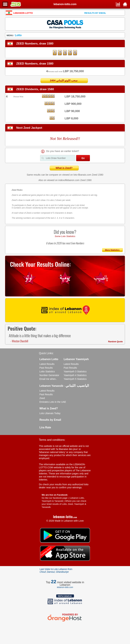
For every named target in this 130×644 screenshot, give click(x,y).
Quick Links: (46, 353)
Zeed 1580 (98, 175)
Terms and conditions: (52, 440)
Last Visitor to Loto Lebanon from (56, 570)
